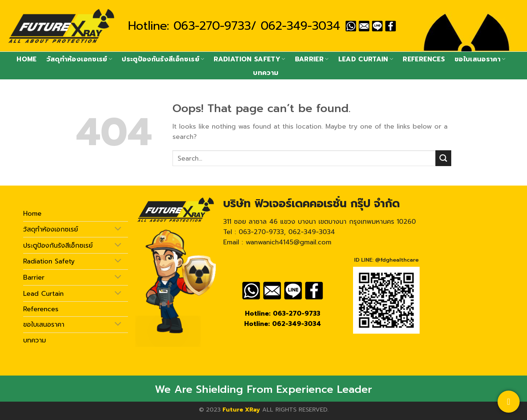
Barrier (312, 59)
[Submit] (443, 158)
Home (26, 59)
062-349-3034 (300, 26)
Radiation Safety (249, 59)
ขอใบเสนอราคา (480, 59)
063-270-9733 (212, 26)
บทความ (266, 73)
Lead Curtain (366, 59)
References (424, 59)
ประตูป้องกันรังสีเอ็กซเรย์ (163, 59)
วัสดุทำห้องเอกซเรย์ (79, 59)
